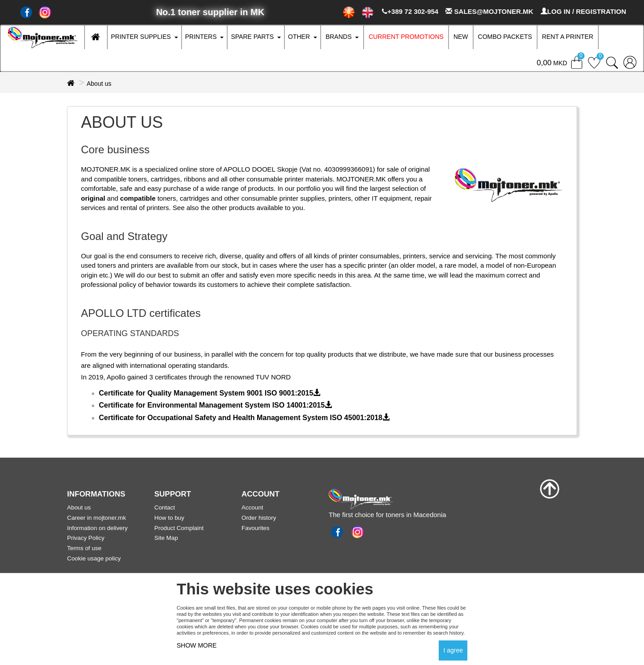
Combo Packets (505, 37)
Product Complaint (179, 528)
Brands (339, 37)
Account (252, 507)
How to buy (169, 518)
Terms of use (84, 548)
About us (99, 84)
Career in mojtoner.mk (97, 518)
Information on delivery (97, 528)
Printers (201, 37)
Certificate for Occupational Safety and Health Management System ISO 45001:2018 (244, 418)
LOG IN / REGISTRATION (583, 11)
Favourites (256, 528)
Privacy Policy (86, 538)
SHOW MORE (197, 645)
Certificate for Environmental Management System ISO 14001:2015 (215, 405)
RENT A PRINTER (568, 37)
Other (299, 37)
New (461, 37)
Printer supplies (141, 37)
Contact (165, 507)
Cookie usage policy (94, 558)
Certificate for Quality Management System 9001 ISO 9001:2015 (210, 393)
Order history (259, 518)
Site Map (166, 538)
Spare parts (252, 37)
